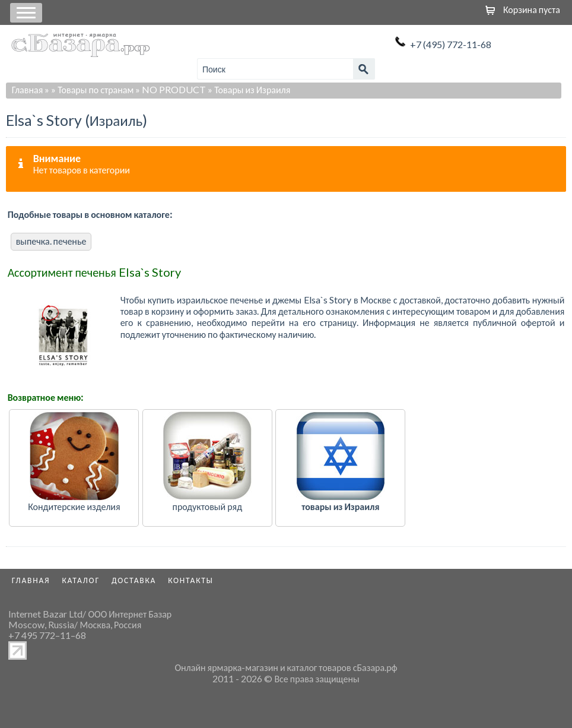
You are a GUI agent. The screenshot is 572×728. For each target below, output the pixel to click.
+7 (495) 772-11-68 (451, 44)
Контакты (191, 580)
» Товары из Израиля (249, 89)
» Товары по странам (92, 89)
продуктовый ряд (208, 506)
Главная (28, 89)
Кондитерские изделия (74, 506)
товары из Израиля (340, 506)
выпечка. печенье (51, 241)
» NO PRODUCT (171, 89)
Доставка (134, 580)
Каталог (81, 580)
